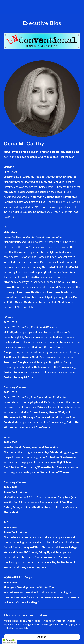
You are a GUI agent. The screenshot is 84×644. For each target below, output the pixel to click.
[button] (9, 7)
